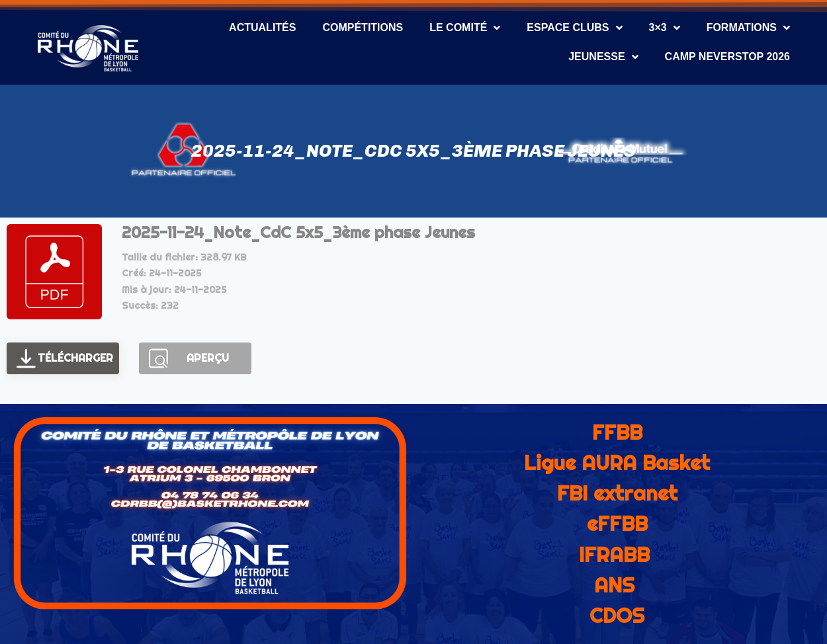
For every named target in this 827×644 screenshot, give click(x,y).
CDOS (617, 616)
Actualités (262, 27)
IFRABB (614, 555)
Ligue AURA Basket (617, 463)
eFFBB (617, 524)
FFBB (617, 432)
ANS (614, 585)
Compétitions (363, 27)
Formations (748, 28)
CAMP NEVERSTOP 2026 (727, 57)
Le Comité (465, 28)
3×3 (665, 28)
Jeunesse (603, 57)
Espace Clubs (574, 28)
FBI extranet (617, 493)
